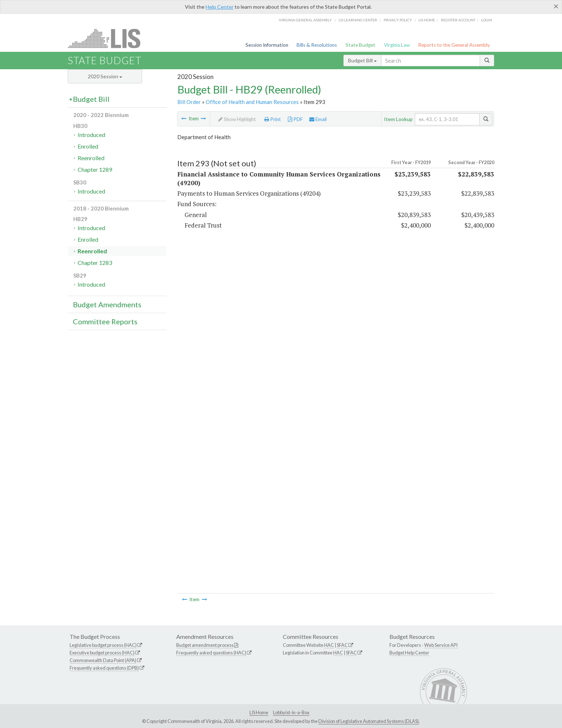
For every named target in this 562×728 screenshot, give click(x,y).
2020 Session (105, 76)
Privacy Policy (398, 20)
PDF (295, 119)
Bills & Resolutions (317, 45)
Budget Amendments (107, 304)
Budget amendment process (205, 645)
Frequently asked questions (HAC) (211, 653)
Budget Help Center (409, 653)
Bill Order (189, 102)
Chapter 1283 (95, 263)
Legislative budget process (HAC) (103, 645)
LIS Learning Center (358, 20)
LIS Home (259, 712)
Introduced (91, 135)
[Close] (556, 6)
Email (318, 119)
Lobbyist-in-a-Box (291, 712)
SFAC (342, 645)
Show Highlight (237, 119)
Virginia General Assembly (305, 20)
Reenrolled (91, 158)
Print (273, 119)
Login (487, 20)
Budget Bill (362, 60)
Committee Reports (105, 321)
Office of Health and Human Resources (252, 102)
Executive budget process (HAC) (102, 653)
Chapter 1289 (95, 169)
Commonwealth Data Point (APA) (103, 660)
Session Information (267, 45)
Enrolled (88, 146)
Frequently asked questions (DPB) (104, 668)
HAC (329, 645)
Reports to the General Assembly (454, 45)
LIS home (427, 20)
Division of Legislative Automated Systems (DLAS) (369, 721)
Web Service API (441, 645)
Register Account (458, 20)
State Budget (360, 45)
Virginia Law (397, 45)
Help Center (220, 7)
